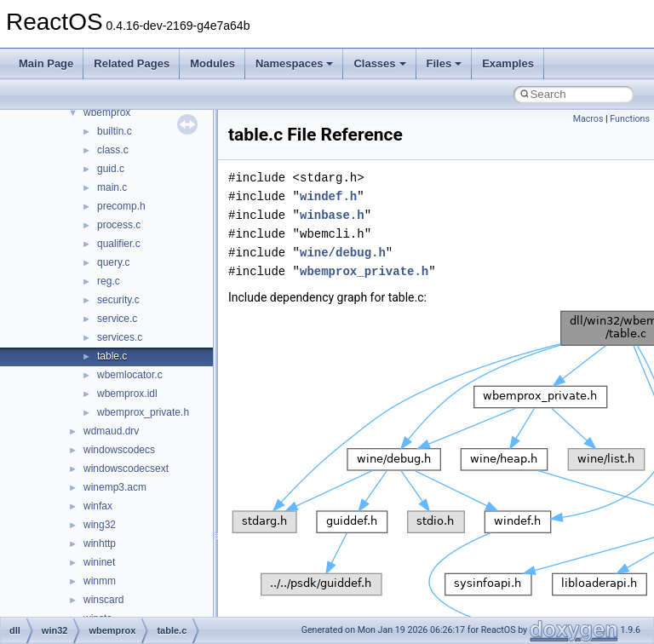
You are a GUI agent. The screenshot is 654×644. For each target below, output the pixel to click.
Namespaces (295, 63)
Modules (212, 63)
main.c (112, 187)
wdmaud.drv (111, 431)
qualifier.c (119, 244)
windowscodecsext (126, 469)
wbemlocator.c (130, 375)
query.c (113, 262)
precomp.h (121, 206)
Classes (379, 63)
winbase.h (332, 215)
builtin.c (115, 131)
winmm (100, 581)
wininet (99, 562)
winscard (103, 600)
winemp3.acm (115, 487)
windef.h (328, 196)
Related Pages (132, 63)
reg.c (109, 281)
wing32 (100, 525)
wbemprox (107, 112)
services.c (120, 337)
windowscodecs (119, 450)
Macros (588, 119)
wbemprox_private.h (143, 412)
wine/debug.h (343, 253)
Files (445, 63)
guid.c (111, 169)
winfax (98, 506)
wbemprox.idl (127, 394)
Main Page (46, 63)
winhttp (100, 543)
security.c (118, 300)
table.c (112, 356)
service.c (117, 319)
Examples (508, 63)
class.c (113, 150)
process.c (119, 225)
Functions (630, 119)
